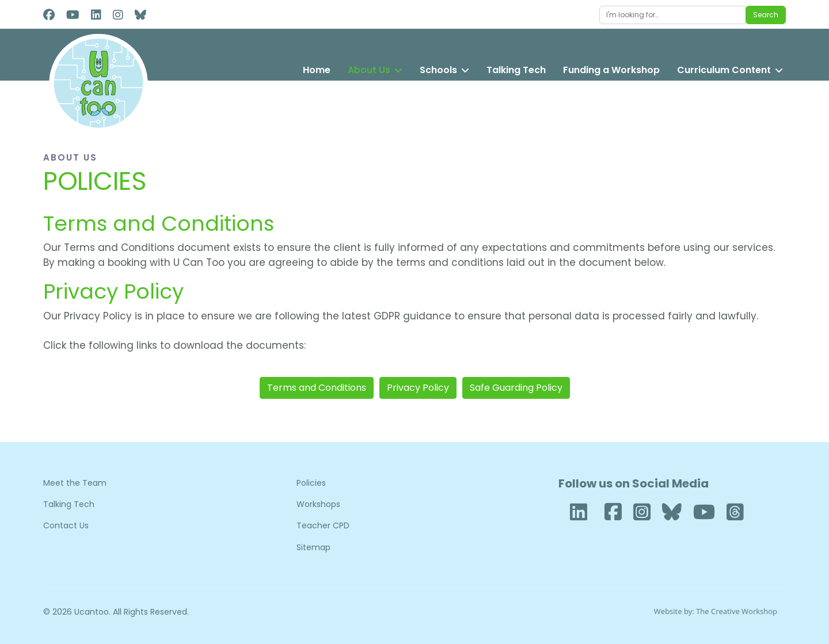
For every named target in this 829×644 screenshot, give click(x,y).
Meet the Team (75, 483)
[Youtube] (73, 15)
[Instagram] (118, 15)
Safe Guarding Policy (516, 388)
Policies (311, 483)
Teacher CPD (323, 525)
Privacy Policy (418, 388)
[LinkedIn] (579, 511)
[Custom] (140, 15)
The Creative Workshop (737, 611)
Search (766, 15)
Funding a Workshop (611, 70)
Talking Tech (516, 70)
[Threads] (735, 512)
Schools (438, 70)
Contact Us (66, 525)
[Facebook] (49, 15)
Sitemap (313, 547)
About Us (369, 70)
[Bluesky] (672, 512)
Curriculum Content (724, 70)
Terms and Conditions (317, 388)
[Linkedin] (96, 15)
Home (317, 70)
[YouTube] (704, 512)
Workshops (318, 504)
